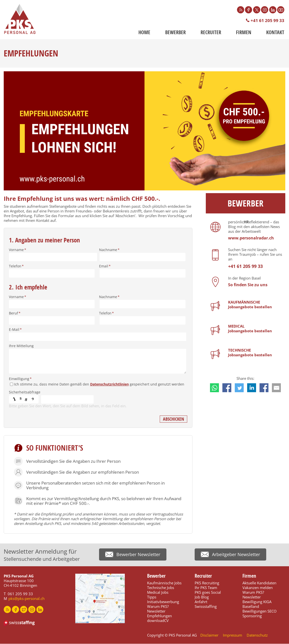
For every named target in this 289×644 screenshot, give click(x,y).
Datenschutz (257, 635)
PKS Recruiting (207, 583)
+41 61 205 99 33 (267, 21)
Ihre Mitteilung (21, 346)
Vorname (18, 250)
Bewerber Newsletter (138, 555)
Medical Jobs (158, 592)
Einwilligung (20, 379)
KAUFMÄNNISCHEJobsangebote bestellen (250, 305)
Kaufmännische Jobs (164, 583)
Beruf (15, 313)
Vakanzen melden (258, 588)
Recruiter (211, 33)
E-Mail (15, 330)
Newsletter (156, 611)
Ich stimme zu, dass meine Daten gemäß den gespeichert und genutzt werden (99, 384)
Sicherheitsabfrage (25, 392)
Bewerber (175, 33)
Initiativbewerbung (163, 602)
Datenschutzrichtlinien (109, 384)
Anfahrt (201, 602)
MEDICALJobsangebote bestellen (250, 329)
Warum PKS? (158, 607)
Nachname (109, 250)
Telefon (16, 266)
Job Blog (202, 597)
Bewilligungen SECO (260, 611)
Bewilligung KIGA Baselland (257, 604)
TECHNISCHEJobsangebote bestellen (250, 353)
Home (144, 33)
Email (105, 266)
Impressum (233, 635)
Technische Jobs (161, 588)
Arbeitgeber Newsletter (236, 555)
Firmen (244, 33)
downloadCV (158, 621)
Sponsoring (252, 616)
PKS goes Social (208, 592)
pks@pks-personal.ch (26, 599)
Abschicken (173, 419)
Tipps (152, 597)
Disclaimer (209, 635)
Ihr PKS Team (206, 588)
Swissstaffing (206, 607)
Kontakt (275, 33)
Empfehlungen (159, 616)
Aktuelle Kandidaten (259, 583)
